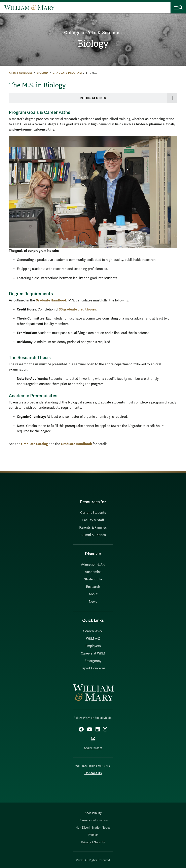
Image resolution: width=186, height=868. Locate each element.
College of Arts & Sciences (93, 33)
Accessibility (93, 813)
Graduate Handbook (51, 300)
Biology (93, 44)
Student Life (93, 579)
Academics (93, 572)
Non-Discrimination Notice (93, 828)
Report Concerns (93, 668)
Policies (93, 835)
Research (93, 587)
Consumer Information (93, 820)
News (93, 602)
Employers (93, 646)
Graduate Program (67, 73)
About (93, 594)
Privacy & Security (93, 842)
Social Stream (93, 748)
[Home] (30, 8)
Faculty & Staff (93, 520)
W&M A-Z (93, 639)
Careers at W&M (93, 654)
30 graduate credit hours (77, 309)
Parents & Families (93, 528)
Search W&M (93, 631)
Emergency (93, 661)
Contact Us (93, 773)
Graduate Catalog (34, 444)
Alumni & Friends (93, 535)
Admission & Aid (93, 565)
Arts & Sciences (21, 73)
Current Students (93, 513)
